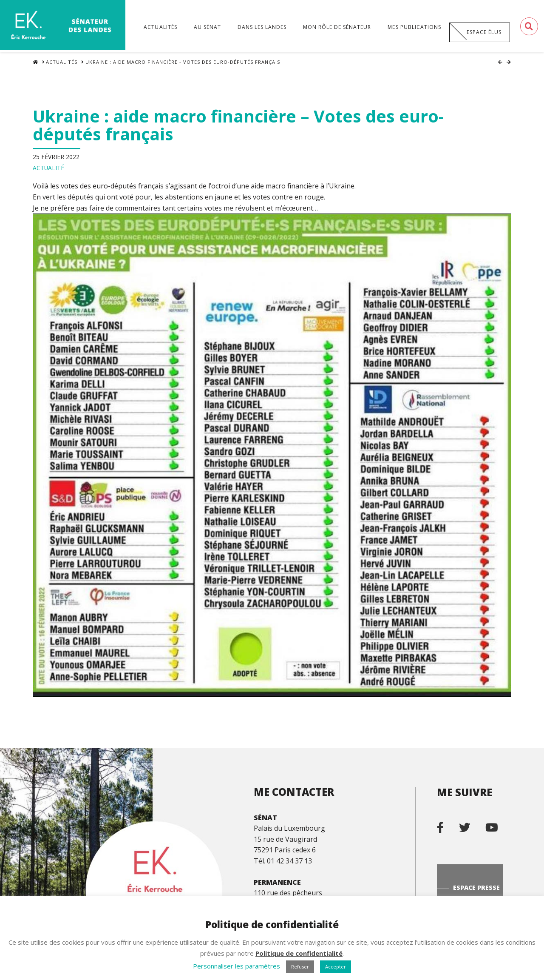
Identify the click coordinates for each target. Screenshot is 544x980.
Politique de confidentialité (299, 953)
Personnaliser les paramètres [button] (237, 966)
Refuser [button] (300, 967)
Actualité (48, 169)
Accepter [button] (336, 967)
